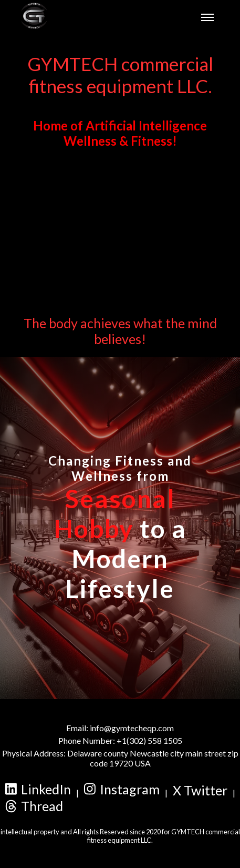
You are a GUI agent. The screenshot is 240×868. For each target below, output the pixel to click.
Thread (34, 806)
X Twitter (200, 790)
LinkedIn (38, 789)
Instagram (122, 789)
